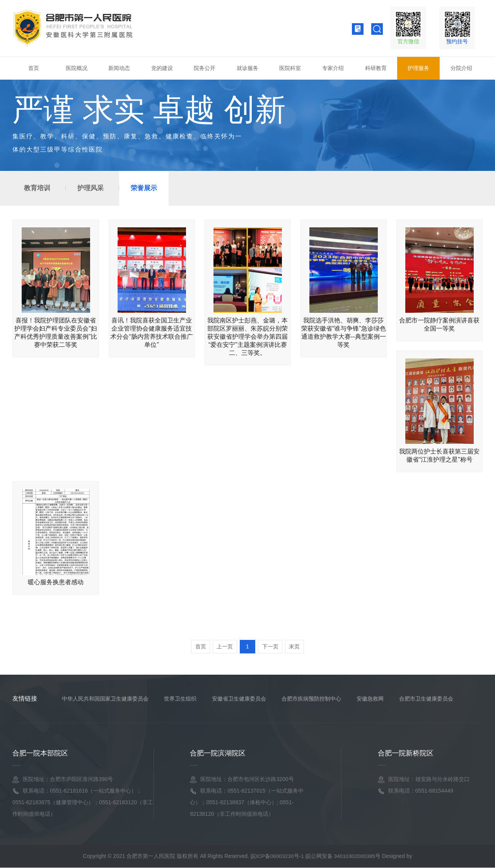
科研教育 (376, 68)
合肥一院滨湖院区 (218, 754)
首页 (34, 68)
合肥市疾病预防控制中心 (311, 699)
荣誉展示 (144, 188)
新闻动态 (119, 68)
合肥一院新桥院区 (406, 754)
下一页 (271, 647)
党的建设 (162, 68)
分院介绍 (461, 68)
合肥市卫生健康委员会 (426, 699)
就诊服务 (247, 68)
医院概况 (77, 68)
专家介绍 (333, 68)
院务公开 (205, 68)
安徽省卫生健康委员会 (239, 699)
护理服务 (418, 68)
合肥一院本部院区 (40, 754)
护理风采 (90, 188)
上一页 (224, 647)
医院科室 (290, 68)
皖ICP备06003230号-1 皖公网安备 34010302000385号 (315, 856)
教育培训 (37, 188)
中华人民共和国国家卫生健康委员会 (105, 699)
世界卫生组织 (180, 699)
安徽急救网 (370, 699)
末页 (296, 647)
